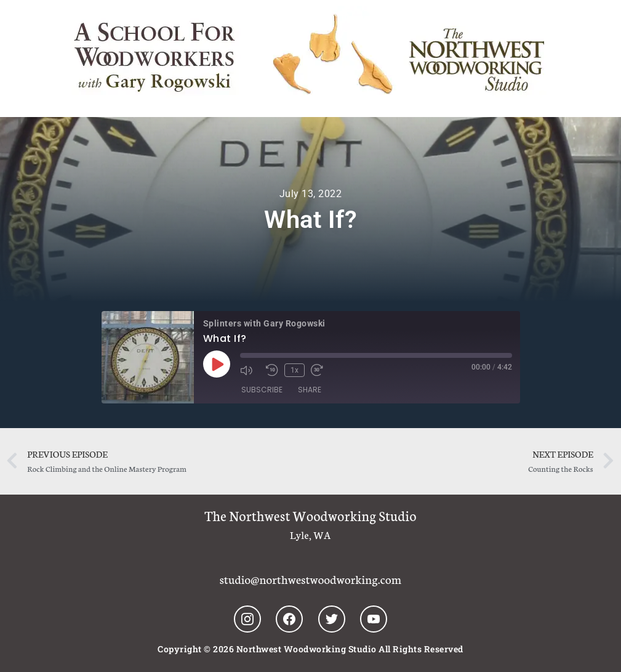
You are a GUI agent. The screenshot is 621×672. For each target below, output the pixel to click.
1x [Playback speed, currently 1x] (294, 370)
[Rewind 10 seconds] (272, 370)
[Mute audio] (250, 370)
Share (310, 390)
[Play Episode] (217, 364)
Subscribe (262, 390)
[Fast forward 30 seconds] (321, 370)
